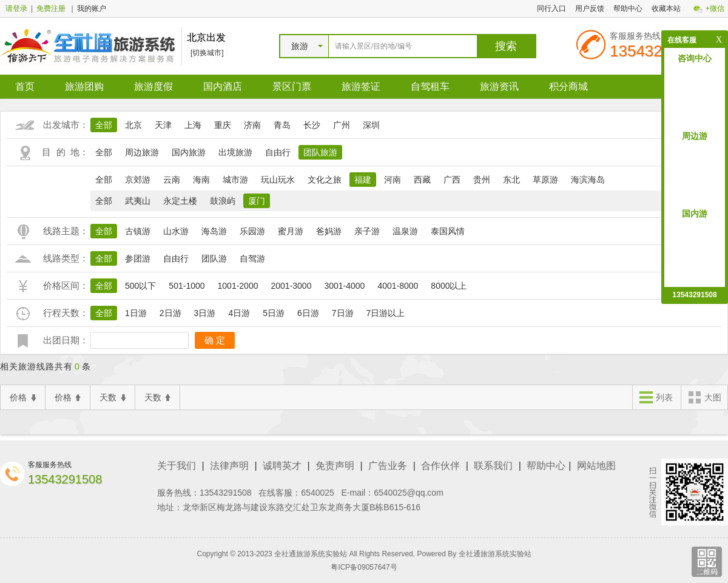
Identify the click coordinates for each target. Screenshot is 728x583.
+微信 (715, 8)
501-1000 (187, 286)
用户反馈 (590, 8)
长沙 (312, 125)
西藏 (422, 180)
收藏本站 (666, 8)
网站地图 (596, 466)
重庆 (223, 125)
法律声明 (229, 466)
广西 (452, 180)
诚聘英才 (282, 466)
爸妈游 (329, 231)
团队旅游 (320, 152)
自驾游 (252, 258)
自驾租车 (430, 86)
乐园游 (252, 231)
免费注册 (51, 8)
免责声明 (335, 466)
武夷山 (138, 201)
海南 (201, 180)
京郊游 (138, 180)
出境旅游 (235, 152)
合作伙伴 (440, 466)
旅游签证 (361, 86)
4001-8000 (398, 286)
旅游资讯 (499, 86)
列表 (656, 398)
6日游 (308, 313)
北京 (133, 125)
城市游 (235, 180)
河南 (393, 180)
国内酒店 (223, 86)
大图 (704, 398)
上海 (193, 125)
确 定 (215, 340)
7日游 (343, 313)
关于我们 (177, 466)
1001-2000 (238, 286)
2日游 (170, 313)
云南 (172, 180)
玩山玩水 (278, 180)
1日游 (136, 313)
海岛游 (214, 231)
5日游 (274, 313)
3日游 (205, 313)
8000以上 (449, 286)
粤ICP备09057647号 (364, 567)
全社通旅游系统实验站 (495, 554)
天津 (163, 125)
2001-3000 (291, 286)
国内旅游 (189, 152)
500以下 (140, 286)
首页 (25, 86)
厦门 (257, 201)
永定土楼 (180, 201)
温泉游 (405, 231)
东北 (511, 180)
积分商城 (568, 86)
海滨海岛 (588, 180)
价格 (23, 398)
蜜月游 (291, 231)
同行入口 (551, 8)
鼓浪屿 (223, 201)
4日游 (239, 313)
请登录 (16, 8)
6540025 (318, 493)
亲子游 (367, 231)
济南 (252, 125)
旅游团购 (84, 86)
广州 (342, 125)
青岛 (282, 125)
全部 (104, 125)
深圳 (371, 125)
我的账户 (92, 8)
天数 (113, 398)
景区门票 (292, 86)
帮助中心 (628, 8)
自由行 (278, 152)
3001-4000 (344, 286)
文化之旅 (325, 180)
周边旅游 (142, 152)
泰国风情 (448, 231)
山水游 (176, 231)
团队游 (214, 258)
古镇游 (138, 231)
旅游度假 (153, 86)
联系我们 (493, 466)
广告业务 (388, 466)
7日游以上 (386, 313)
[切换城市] (207, 53)
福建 (363, 180)
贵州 (482, 180)
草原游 (545, 180)
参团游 (138, 258)
